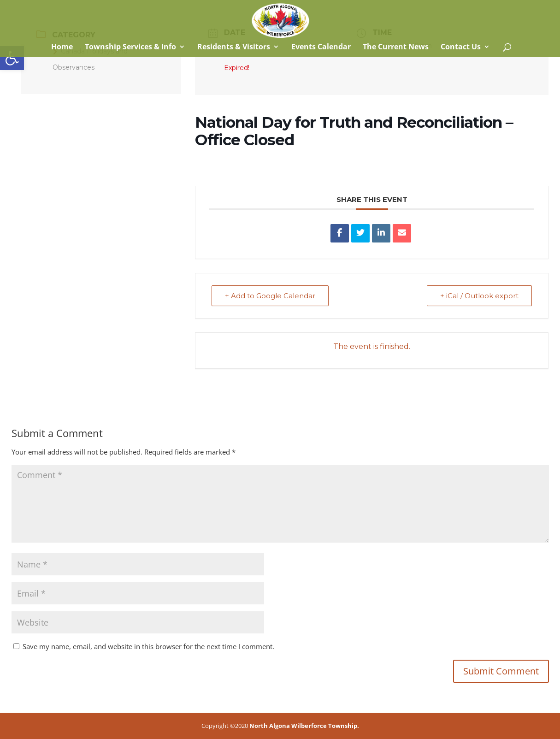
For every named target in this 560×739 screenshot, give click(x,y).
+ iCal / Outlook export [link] (479, 296)
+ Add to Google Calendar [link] (270, 296)
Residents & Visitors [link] (234, 47)
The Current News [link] (396, 47)
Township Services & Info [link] (130, 47)
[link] (12, 58)
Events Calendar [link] (321, 47)
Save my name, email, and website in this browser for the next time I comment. (148, 646)
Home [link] (61, 47)
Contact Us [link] (461, 47)
